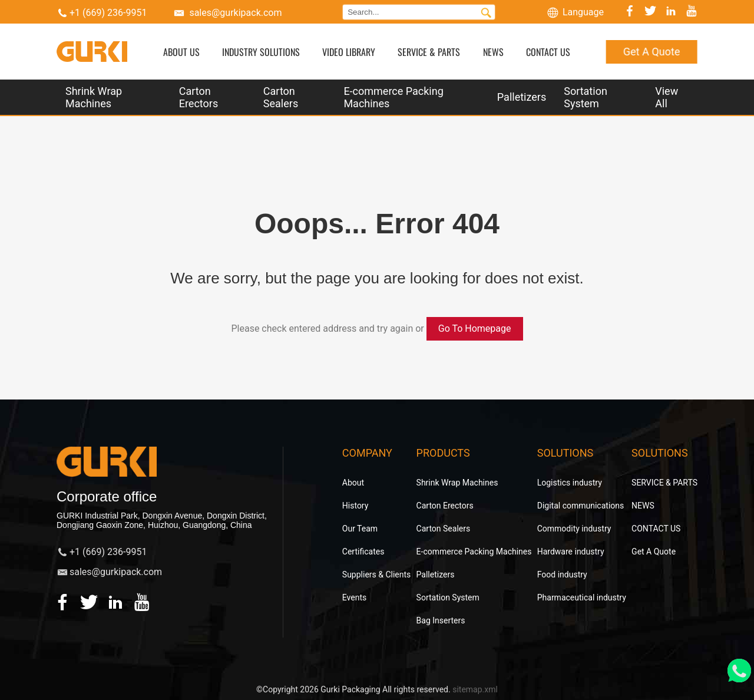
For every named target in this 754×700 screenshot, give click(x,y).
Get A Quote (652, 52)
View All (667, 97)
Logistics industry (570, 483)
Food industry (562, 574)
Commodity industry (574, 529)
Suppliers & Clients (377, 574)
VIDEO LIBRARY (349, 52)
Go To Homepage (475, 328)
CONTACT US (548, 52)
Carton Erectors (199, 97)
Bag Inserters (441, 620)
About (353, 483)
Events (354, 597)
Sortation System (586, 97)
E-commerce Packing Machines (393, 97)
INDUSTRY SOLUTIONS (261, 52)
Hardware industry (571, 552)
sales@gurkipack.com (235, 13)
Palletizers (522, 97)
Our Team (360, 529)
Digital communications (581, 506)
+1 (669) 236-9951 (108, 13)
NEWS (493, 52)
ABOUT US (181, 52)
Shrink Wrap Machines (94, 97)
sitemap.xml (475, 689)
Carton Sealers (281, 97)
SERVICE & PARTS (429, 52)
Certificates (363, 552)
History (355, 506)
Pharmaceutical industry (582, 597)
